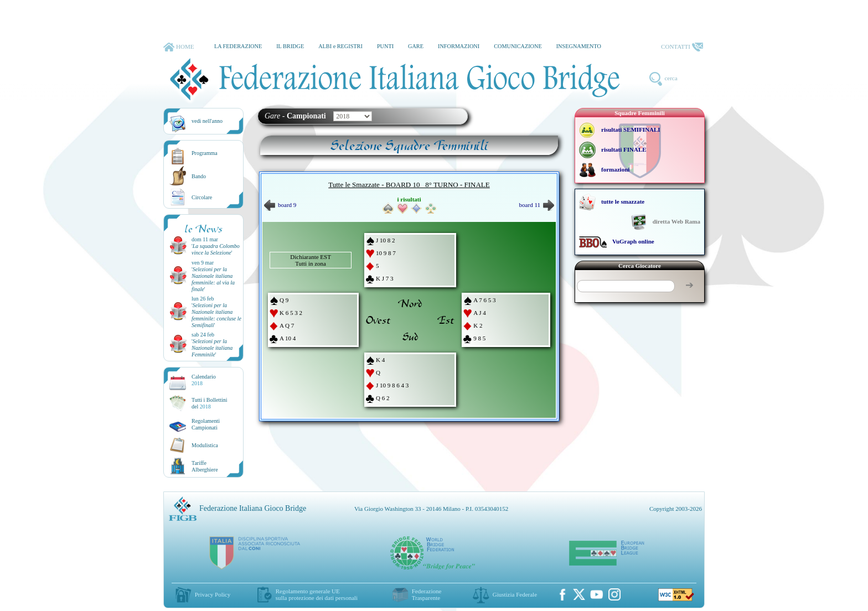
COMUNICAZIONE (518, 46)
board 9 (280, 205)
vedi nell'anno (207, 121)
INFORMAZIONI (459, 46)
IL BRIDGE (290, 46)
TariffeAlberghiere (205, 466)
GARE (416, 46)
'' (216, 249)
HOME (179, 47)
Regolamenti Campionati (206, 424)
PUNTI (385, 46)
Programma (205, 153)
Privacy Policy (213, 594)
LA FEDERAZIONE (238, 46)
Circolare (202, 197)
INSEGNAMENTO (579, 46)
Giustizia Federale (515, 594)
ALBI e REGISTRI (340, 46)
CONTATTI (682, 47)
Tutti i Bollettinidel (210, 403)
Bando (199, 176)
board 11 (537, 205)
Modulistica (205, 445)
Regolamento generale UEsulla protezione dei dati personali (317, 594)
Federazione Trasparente (427, 594)
